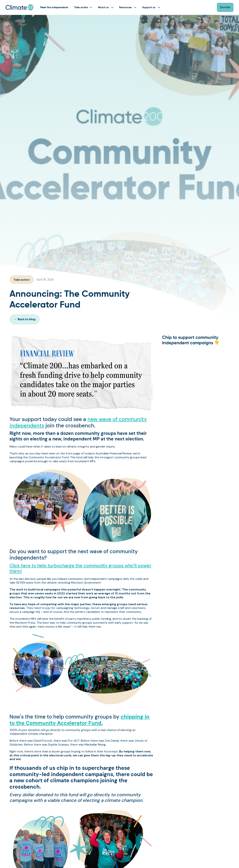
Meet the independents (54, 7)
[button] (83, 7)
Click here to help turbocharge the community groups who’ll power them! (80, 568)
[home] (20, 7)
